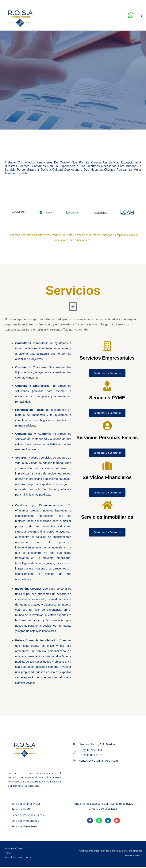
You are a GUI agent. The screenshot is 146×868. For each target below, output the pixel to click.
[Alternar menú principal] (142, 16)
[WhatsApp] (131, 16)
